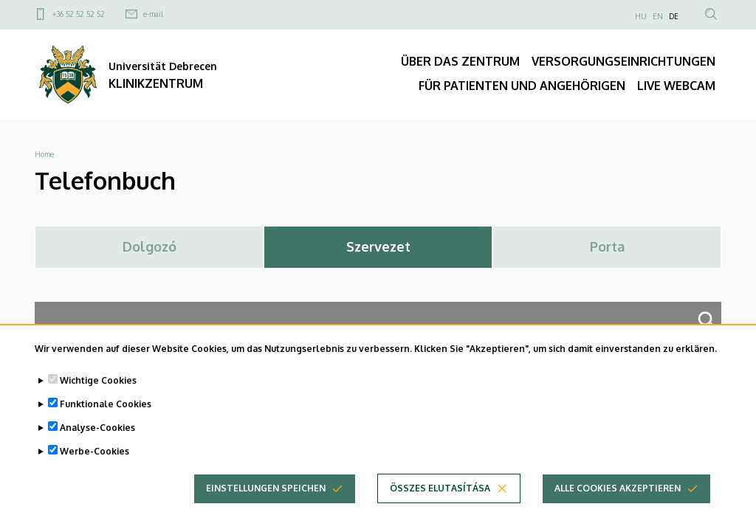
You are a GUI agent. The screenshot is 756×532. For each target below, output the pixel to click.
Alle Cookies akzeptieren (618, 492)
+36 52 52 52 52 (79, 14)
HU (641, 16)
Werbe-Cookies (94, 455)
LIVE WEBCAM (676, 86)
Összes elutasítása (440, 492)
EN (658, 16)
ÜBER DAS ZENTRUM (460, 61)
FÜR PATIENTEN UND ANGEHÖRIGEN (522, 86)
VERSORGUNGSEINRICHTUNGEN (623, 61)
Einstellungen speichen (266, 492)
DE (674, 16)
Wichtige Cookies (98, 384)
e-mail (153, 14)
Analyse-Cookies (97, 431)
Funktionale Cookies (106, 408)
